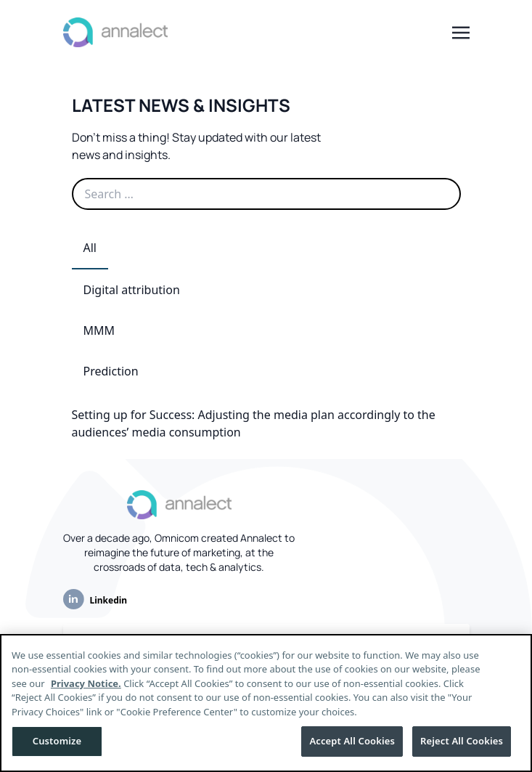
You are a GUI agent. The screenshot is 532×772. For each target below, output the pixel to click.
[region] (266, 703)
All (90, 248)
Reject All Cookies (462, 741)
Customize (57, 741)
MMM (99, 330)
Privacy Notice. (86, 683)
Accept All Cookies (352, 741)
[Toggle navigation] (461, 31)
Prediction (111, 371)
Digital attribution (132, 290)
